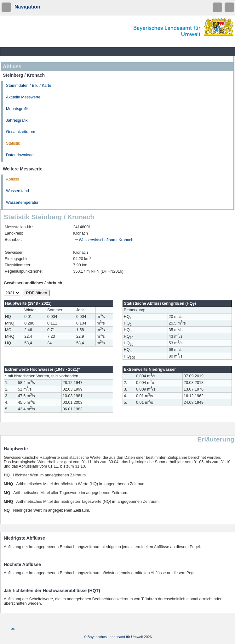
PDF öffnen (37, 293)
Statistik (13, 143)
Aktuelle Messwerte (23, 97)
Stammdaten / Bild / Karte (29, 86)
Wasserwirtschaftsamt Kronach (106, 240)
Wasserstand (17, 191)
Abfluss (12, 179)
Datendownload (20, 155)
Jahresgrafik (17, 120)
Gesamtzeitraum (20, 132)
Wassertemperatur (22, 203)
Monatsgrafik (17, 109)
